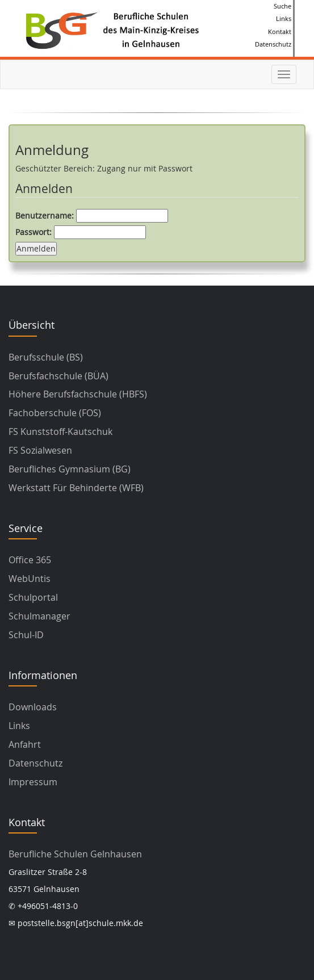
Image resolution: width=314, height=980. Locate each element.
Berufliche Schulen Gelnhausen (75, 854)
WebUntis (30, 579)
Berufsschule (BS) (46, 357)
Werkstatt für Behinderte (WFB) (76, 488)
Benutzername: (92, 216)
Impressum (33, 782)
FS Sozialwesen (40, 450)
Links (284, 18)
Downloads (33, 707)
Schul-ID (26, 635)
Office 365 (30, 560)
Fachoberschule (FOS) (55, 413)
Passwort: (81, 232)
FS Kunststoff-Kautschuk (60, 432)
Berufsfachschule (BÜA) (58, 376)
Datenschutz (273, 44)
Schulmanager (39, 616)
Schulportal (33, 597)
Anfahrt (25, 744)
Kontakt (280, 32)
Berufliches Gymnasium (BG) (70, 469)
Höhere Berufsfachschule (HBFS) (78, 394)
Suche (282, 6)
